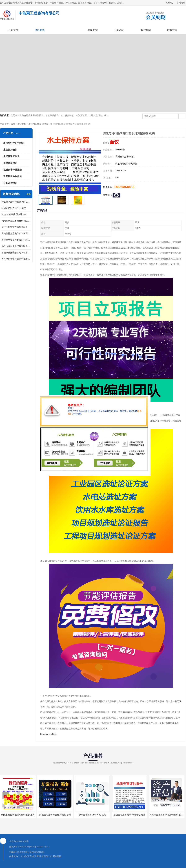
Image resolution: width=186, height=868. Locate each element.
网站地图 (57, 856)
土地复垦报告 (10, 163)
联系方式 (172, 30)
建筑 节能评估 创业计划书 (14, 214)
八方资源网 (26, 856)
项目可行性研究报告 (38, 124)
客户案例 (146, 30)
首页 (13, 124)
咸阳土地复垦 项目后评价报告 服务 (18, 815)
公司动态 (119, 30)
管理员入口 (47, 856)
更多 (29, 194)
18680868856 (124, 187)
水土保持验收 (10, 150)
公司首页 (13, 30)
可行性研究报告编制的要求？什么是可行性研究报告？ (16, 259)
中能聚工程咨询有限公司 (20, 852)
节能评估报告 (10, 183)
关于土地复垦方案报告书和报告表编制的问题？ (16, 240)
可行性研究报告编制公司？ (15, 227)
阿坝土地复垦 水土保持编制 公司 (55, 815)
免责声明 (36, 856)
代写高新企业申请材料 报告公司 (16, 221)
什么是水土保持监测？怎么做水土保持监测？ (16, 202)
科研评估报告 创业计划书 (14, 208)
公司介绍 (93, 30)
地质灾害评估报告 (13, 170)
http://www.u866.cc (49, 734)
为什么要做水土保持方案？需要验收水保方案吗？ (16, 246)
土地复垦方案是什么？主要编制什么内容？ (16, 234)
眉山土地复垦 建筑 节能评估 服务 (130, 815)
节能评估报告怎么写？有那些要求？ (16, 253)
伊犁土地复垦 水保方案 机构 (92, 815)
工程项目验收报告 (13, 176)
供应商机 (40, 30)
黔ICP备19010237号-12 (39, 847)
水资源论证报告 (11, 156)
